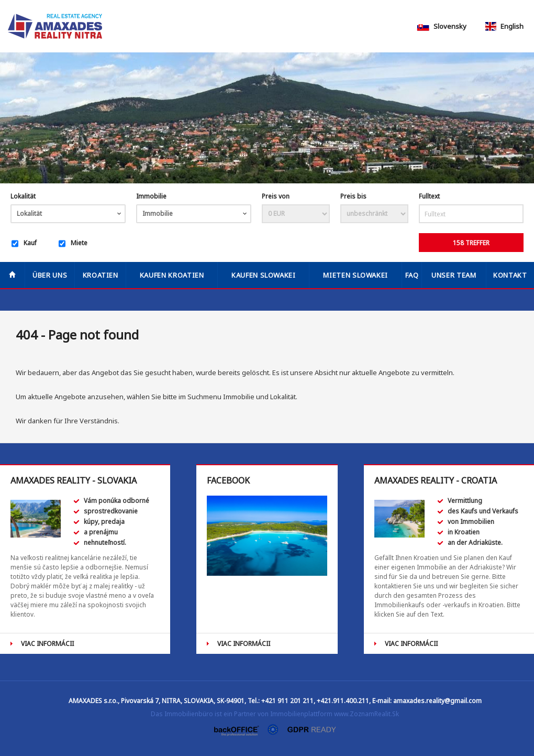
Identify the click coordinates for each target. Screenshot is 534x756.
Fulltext (429, 196)
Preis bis (353, 196)
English (504, 26)
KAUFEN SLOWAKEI (264, 275)
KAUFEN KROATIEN (172, 275)
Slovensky (442, 26)
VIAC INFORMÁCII (47, 644)
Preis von (276, 196)
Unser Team (454, 275)
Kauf (24, 244)
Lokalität (23, 196)
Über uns (50, 275)
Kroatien (101, 275)
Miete (73, 244)
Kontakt (510, 275)
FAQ (412, 275)
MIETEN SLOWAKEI (355, 275)
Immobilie (151, 196)
